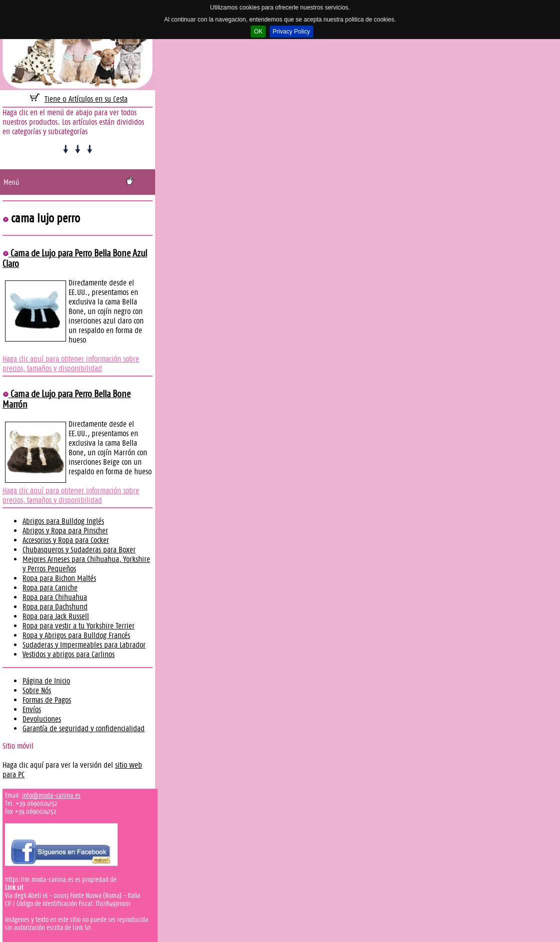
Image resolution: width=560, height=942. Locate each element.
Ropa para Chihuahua (55, 597)
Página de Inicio (46, 681)
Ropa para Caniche (50, 588)
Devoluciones (42, 719)
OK (258, 32)
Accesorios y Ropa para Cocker (66, 540)
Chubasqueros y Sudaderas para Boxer (79, 550)
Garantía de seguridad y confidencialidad (84, 728)
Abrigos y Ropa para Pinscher (65, 531)
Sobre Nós (37, 690)
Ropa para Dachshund (55, 607)
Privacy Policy (292, 32)
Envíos (32, 709)
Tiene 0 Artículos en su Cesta (86, 99)
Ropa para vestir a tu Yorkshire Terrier (79, 626)
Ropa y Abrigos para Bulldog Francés (76, 635)
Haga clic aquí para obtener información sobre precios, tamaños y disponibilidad (71, 364)
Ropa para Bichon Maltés (59, 578)
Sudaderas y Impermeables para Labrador (84, 645)
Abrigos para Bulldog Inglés (63, 521)
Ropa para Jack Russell (56, 616)
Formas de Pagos (47, 700)
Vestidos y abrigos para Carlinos (69, 654)
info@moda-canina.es (51, 795)
